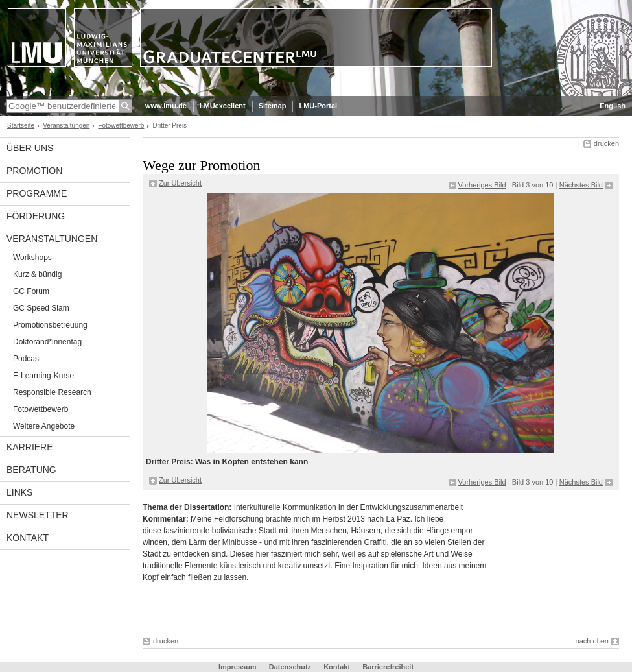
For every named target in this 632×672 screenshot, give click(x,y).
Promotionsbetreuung (50, 325)
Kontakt (28, 538)
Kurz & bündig (37, 274)
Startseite (21, 126)
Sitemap (273, 106)
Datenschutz (290, 667)
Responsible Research (52, 392)
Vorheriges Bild (482, 185)
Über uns (30, 148)
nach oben (592, 641)
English (613, 106)
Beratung (31, 470)
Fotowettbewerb (121, 126)
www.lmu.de (166, 106)
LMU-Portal (318, 106)
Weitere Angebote (44, 426)
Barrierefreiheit (388, 667)
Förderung (36, 216)
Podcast (27, 359)
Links (19, 492)
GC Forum (31, 291)
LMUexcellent (223, 106)
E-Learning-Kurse (43, 376)
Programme (37, 193)
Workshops (32, 258)
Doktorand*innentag (47, 342)
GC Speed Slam (41, 308)
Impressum (238, 667)
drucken (606, 143)
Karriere (30, 447)
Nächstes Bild (581, 185)
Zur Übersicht (180, 183)
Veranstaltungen (66, 126)
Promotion (34, 171)
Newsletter (38, 515)
